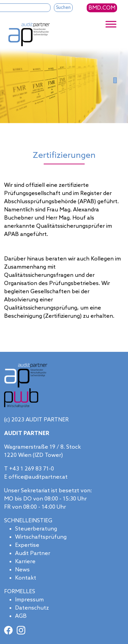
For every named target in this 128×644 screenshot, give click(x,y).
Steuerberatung (36, 529)
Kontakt (26, 578)
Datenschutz (32, 608)
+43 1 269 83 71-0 (32, 469)
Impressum (29, 600)
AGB (21, 616)
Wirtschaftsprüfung (41, 537)
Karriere (25, 562)
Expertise (27, 545)
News (22, 570)
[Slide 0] (115, 80)
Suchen (63, 8)
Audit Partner (33, 553)
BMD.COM (102, 8)
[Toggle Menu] (111, 24)
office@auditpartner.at (38, 477)
